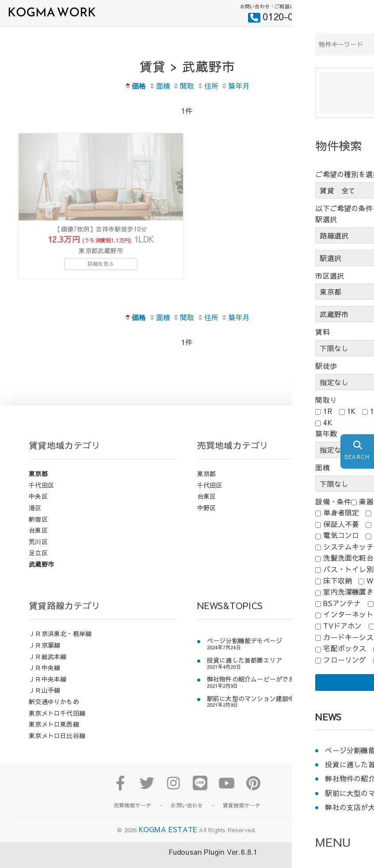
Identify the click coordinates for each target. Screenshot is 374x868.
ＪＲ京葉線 (44, 655)
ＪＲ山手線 (44, 701)
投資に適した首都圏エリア (244, 670)
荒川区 (38, 552)
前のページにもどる (331, 388)
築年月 (235, 86)
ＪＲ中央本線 (48, 689)
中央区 (38, 507)
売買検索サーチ (132, 816)
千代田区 (41, 495)
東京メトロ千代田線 (57, 723)
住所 (208, 86)
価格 (135, 86)
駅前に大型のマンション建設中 (251, 709)
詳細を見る (101, 274)
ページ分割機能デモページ (244, 651)
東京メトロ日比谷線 (57, 746)
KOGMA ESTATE (168, 840)
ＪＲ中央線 (44, 678)
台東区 (38, 541)
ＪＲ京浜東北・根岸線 (60, 644)
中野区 (207, 518)
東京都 (38, 484)
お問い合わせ (187, 816)
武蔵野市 (41, 574)
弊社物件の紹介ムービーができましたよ (263, 690)
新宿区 (38, 529)
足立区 (38, 563)
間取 (183, 86)
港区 (35, 518)
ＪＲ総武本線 (48, 667)
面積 (159, 86)
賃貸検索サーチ (242, 816)
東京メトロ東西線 (54, 735)
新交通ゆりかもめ (54, 712)
